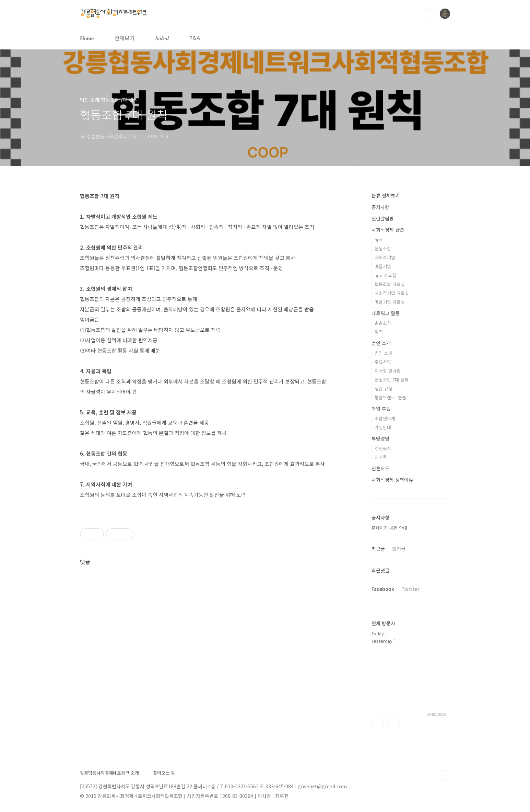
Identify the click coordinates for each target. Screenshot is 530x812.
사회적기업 (385, 257)
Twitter (410, 589)
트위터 (393, 723)
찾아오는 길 (164, 773)
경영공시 (383, 448)
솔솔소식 (383, 323)
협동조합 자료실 (390, 284)
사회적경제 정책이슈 (392, 480)
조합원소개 (385, 418)
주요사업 (383, 362)
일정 (379, 332)
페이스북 (378, 723)
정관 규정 (384, 388)
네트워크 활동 (386, 313)
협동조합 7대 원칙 (392, 380)
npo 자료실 (385, 275)
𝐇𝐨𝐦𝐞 (87, 38)
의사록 (381, 457)
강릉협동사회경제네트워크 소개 (109, 773)
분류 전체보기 (386, 195)
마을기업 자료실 (390, 302)
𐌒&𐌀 (195, 38)
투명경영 (380, 438)
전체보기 (125, 38)
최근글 (378, 549)
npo (379, 239)
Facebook (383, 589)
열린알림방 (383, 218)
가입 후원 (381, 409)
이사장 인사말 (388, 371)
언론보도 (380, 468)
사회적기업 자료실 (392, 293)
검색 (429, 14)
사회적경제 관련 (388, 230)
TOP (445, 776)
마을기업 (383, 266)
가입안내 (383, 427)
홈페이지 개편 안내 (389, 528)
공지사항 (380, 207)
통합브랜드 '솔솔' (391, 397)
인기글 (399, 549)
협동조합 (383, 248)
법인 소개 (381, 343)
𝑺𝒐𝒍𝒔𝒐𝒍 (162, 38)
